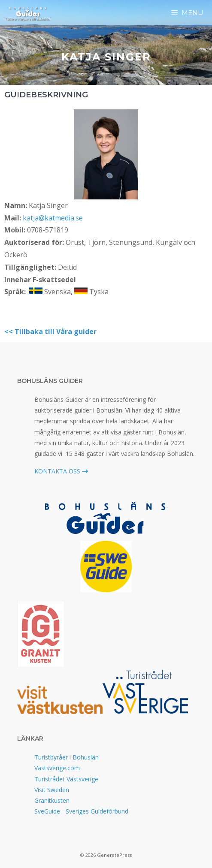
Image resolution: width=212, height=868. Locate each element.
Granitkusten (52, 800)
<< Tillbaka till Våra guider (50, 332)
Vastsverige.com (57, 768)
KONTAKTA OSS (61, 471)
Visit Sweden (52, 790)
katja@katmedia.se (53, 218)
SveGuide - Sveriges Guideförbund (81, 811)
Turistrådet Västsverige (66, 779)
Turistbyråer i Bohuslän (67, 757)
